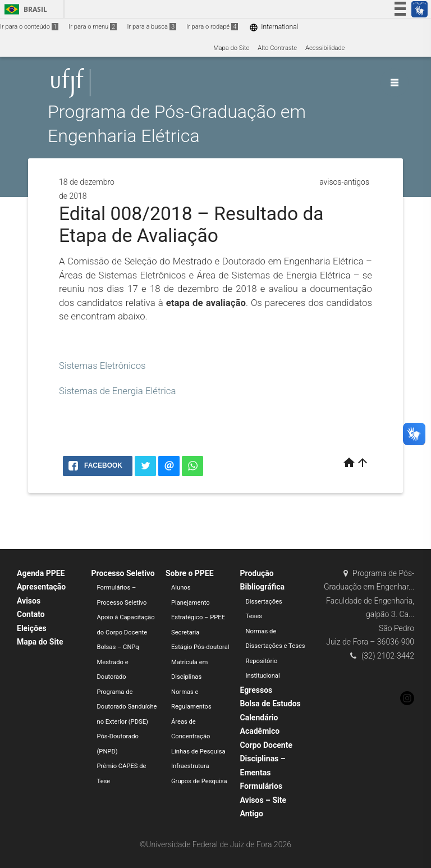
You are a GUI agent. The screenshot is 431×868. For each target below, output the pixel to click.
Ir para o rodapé (212, 27)
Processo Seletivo (123, 573)
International (274, 27)
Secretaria (185, 632)
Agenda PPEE (41, 573)
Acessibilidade (325, 48)
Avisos (29, 601)
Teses (254, 616)
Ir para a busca (152, 27)
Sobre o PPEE (190, 573)
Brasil (24, 9)
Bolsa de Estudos (270, 703)
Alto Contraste (277, 48)
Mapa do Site (231, 48)
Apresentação (41, 587)
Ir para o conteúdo (29, 27)
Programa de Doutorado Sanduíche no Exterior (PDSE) (127, 707)
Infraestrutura (190, 766)
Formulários (262, 786)
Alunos (181, 588)
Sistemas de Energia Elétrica (117, 391)
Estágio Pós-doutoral (200, 647)
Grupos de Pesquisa (199, 781)
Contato (31, 614)
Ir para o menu (93, 27)
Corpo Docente (266, 745)
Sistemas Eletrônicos (102, 366)
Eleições (32, 628)
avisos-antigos (344, 182)
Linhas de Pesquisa (198, 751)
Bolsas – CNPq (118, 647)
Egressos (256, 690)
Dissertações (264, 602)
